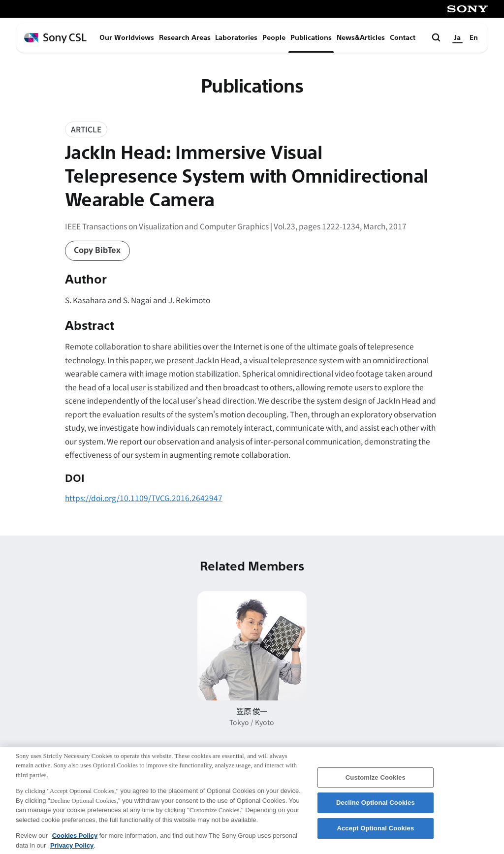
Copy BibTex (97, 250)
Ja (457, 38)
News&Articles (361, 38)
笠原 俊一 (252, 711)
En (474, 38)
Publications (311, 38)
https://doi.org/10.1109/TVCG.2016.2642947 (144, 498)
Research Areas (185, 38)
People (274, 38)
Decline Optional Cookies (376, 809)
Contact (403, 38)
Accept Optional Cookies (375, 835)
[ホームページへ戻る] (55, 38)
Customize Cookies (376, 784)
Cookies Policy (75, 842)
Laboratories (236, 38)
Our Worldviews (127, 38)
